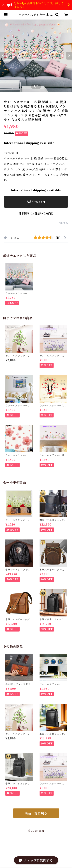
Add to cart (36, 202)
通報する (63, 223)
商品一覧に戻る (36, 813)
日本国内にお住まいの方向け (36, 213)
